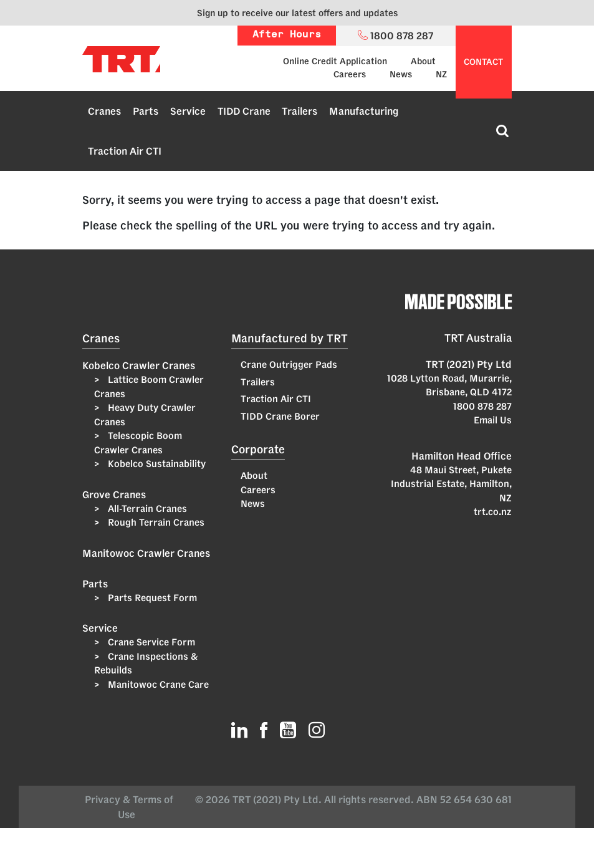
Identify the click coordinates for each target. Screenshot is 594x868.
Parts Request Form (151, 598)
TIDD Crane (244, 111)
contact (483, 62)
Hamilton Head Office (462, 456)
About (423, 61)
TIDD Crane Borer (280, 416)
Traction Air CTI (125, 151)
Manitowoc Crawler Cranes (146, 553)
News (401, 74)
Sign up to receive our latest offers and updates (297, 13)
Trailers (299, 111)
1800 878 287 (482, 406)
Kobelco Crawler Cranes (139, 365)
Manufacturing (364, 111)
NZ (441, 74)
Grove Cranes (114, 494)
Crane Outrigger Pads (289, 364)
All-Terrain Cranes (146, 509)
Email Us (493, 420)
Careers (350, 74)
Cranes (104, 111)
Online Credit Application (335, 61)
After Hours (287, 35)
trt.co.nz (493, 512)
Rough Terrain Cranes (155, 522)
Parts (146, 111)
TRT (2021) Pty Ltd (469, 364)
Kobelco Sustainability (156, 464)
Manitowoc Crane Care (157, 684)
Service (188, 111)
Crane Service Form (150, 642)
